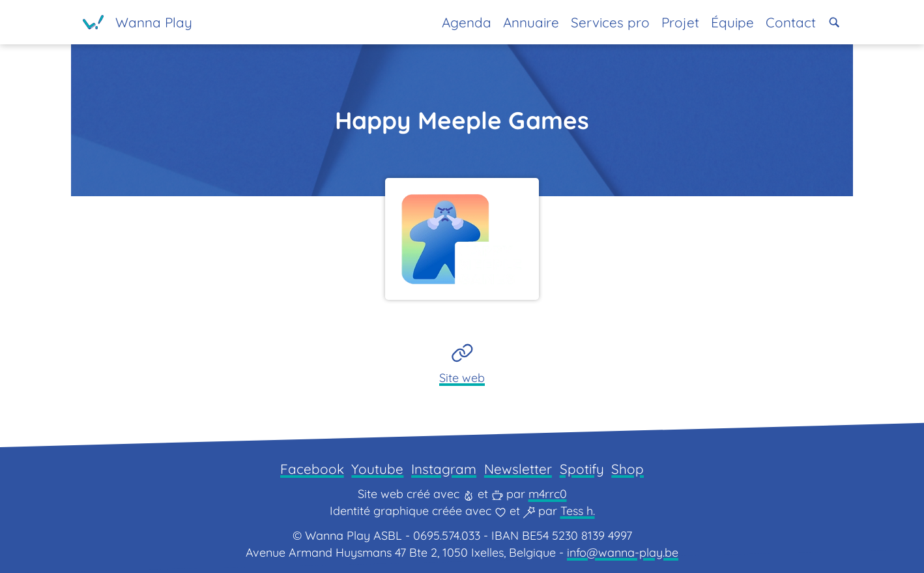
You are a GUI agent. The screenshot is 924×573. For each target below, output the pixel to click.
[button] (834, 22)
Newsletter (518, 469)
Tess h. (578, 511)
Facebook (312, 469)
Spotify (582, 469)
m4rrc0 (548, 494)
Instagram (444, 469)
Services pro (610, 22)
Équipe (732, 22)
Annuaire (531, 22)
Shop (628, 469)
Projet (680, 22)
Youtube (377, 469)
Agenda (467, 22)
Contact (791, 22)
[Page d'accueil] (137, 22)
